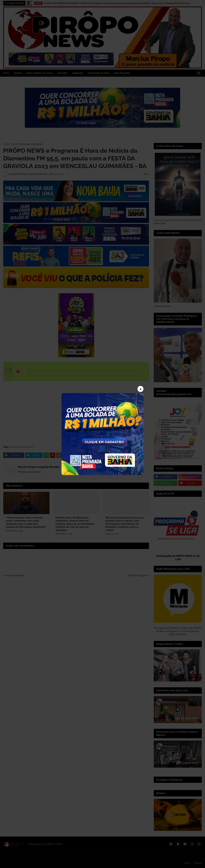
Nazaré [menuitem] (18, 73)
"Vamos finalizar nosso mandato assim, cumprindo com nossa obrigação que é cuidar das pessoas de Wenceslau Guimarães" (26, 522)
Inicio (187, 863)
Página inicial (10, 144)
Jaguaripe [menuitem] (78, 73)
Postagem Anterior (15, 575)
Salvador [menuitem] (63, 73)
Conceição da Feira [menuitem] (98, 73)
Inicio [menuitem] (6, 73)
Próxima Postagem (137, 575)
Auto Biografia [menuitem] (122, 73)
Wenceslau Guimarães (31, 144)
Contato (198, 863)
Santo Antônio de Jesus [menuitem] (40, 73)
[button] (195, 3)
